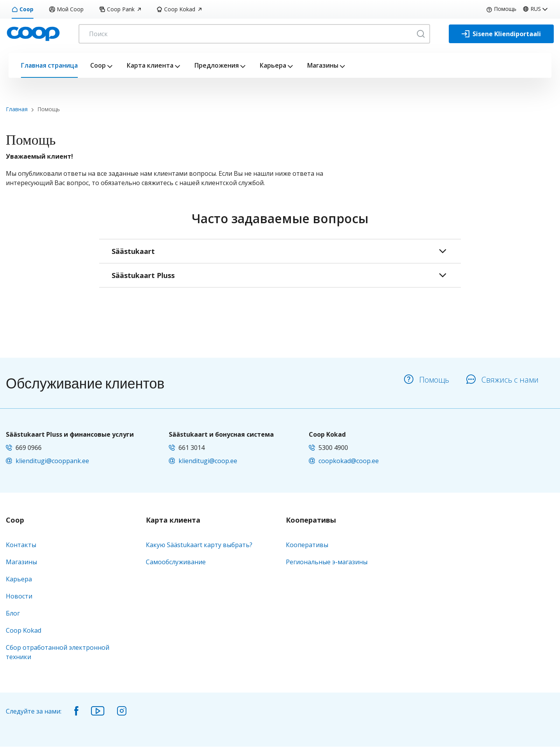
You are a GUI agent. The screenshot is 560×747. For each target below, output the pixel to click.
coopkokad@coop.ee (349, 461)
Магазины (323, 65)
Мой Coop (66, 9)
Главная (17, 109)
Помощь (501, 9)
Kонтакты (21, 545)
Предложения (217, 65)
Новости (19, 596)
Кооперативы (311, 520)
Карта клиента (150, 65)
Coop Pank (120, 9)
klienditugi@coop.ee (208, 461)
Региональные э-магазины (327, 562)
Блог (13, 613)
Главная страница (49, 65)
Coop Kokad (179, 9)
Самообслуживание (176, 562)
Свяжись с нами (502, 380)
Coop (23, 9)
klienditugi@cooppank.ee (52, 461)
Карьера (273, 65)
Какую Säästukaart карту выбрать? (199, 545)
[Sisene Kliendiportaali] (501, 34)
